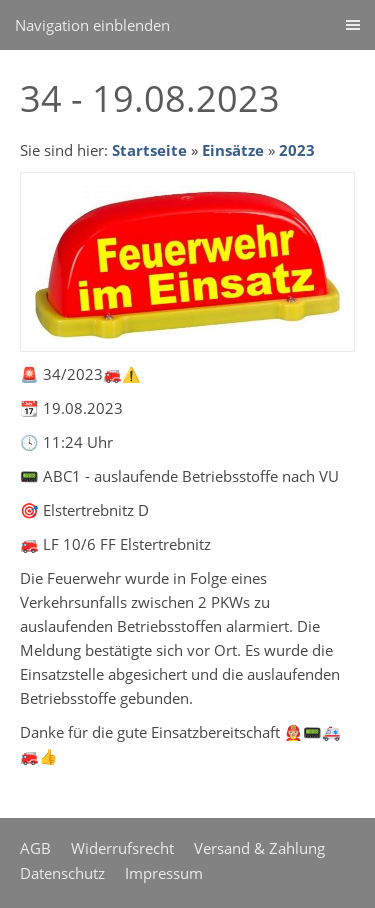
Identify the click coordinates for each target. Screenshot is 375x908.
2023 (297, 150)
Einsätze (233, 150)
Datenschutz (62, 873)
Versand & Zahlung (259, 848)
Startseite (149, 150)
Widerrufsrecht (122, 848)
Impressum (164, 873)
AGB (35, 848)
